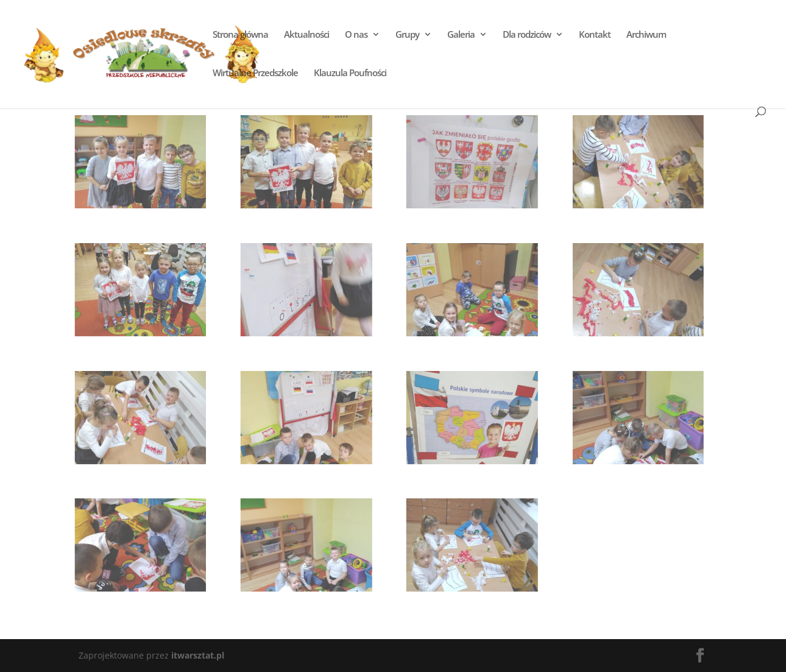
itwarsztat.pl (198, 655)
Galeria (461, 35)
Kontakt (595, 35)
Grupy (407, 35)
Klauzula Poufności (350, 73)
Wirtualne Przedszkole (255, 73)
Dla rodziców (527, 35)
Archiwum (646, 35)
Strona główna (240, 35)
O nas (356, 35)
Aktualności (306, 35)
